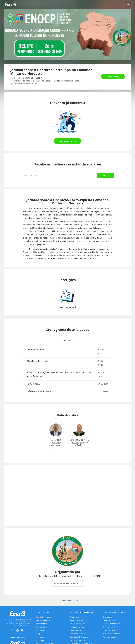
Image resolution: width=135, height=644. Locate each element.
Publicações (74, 617)
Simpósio (40, 634)
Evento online (42, 624)
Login (127, 4)
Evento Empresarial (44, 617)
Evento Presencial (43, 620)
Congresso (41, 630)
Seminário (40, 637)
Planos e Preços (109, 630)
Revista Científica (76, 620)
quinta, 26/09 (67, 340)
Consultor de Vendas (111, 627)
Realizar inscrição (113, 77)
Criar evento (108, 617)
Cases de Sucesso (110, 620)
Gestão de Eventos (77, 630)
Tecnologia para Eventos (79, 641)
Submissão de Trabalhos (79, 637)
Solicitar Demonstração (112, 624)
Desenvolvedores (110, 637)
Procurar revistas (67, 141)
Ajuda (105, 641)
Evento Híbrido (42, 627)
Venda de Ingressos (77, 627)
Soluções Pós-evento (78, 634)
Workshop (40, 641)
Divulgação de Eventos (79, 624)
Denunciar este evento (67, 601)
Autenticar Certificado (111, 634)
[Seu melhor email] (59, 175)
